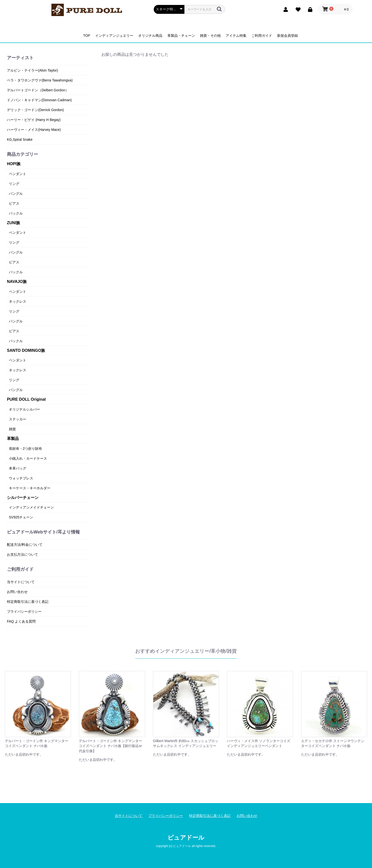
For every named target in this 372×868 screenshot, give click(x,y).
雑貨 (12, 429)
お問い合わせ (17, 592)
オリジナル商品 (150, 36)
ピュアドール (186, 838)
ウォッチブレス (21, 478)
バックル (16, 213)
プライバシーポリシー (24, 612)
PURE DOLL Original (26, 399)
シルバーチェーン (23, 498)
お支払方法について (22, 554)
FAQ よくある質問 (21, 621)
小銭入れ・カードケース (28, 458)
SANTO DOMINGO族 (26, 350)
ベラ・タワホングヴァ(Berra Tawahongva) (40, 80)
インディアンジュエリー (114, 36)
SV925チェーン (21, 517)
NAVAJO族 (17, 282)
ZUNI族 (13, 223)
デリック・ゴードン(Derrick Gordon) (35, 110)
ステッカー (18, 419)
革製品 (13, 439)
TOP (87, 36)
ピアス (14, 203)
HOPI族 (14, 164)
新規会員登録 (287, 36)
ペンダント (18, 174)
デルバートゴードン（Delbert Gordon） (38, 90)
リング (14, 184)
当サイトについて (21, 582)
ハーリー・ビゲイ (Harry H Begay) (34, 120)
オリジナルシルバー (24, 409)
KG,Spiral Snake (20, 139)
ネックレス (18, 301)
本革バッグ (18, 468)
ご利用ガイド (262, 36)
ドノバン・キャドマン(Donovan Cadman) (39, 100)
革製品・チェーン (181, 36)
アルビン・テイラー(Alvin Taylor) (33, 70)
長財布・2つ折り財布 (25, 449)
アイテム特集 (236, 36)
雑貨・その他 (210, 36)
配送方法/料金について (25, 545)
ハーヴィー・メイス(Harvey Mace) (34, 130)
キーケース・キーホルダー (30, 488)
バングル (16, 194)
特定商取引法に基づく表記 (28, 602)
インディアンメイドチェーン (31, 507)
